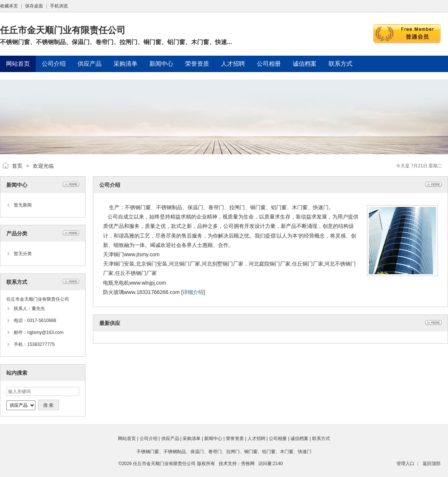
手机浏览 (59, 6)
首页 (17, 166)
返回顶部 (432, 464)
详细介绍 (193, 292)
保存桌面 (34, 6)
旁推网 (248, 464)
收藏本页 (9, 6)
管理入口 (405, 464)
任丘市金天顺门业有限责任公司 (164, 464)
